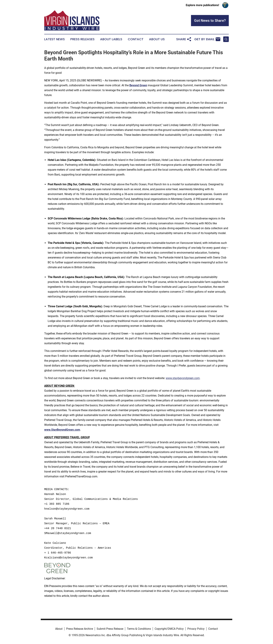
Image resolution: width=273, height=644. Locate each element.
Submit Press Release (110, 629)
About (59, 629)
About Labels (111, 39)
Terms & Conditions (139, 629)
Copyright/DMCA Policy (169, 629)
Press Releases (82, 39)
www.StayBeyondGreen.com (62, 430)
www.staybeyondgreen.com (183, 378)
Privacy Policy (196, 629)
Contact (136, 39)
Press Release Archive (80, 629)
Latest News (54, 39)
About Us (157, 39)
